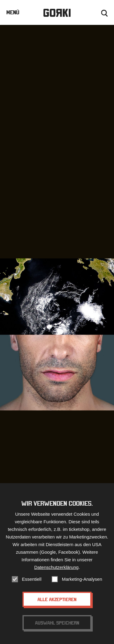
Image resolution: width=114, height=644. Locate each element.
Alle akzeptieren (57, 600)
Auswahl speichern (57, 624)
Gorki (57, 13)
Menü (13, 12)
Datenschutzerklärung (56, 568)
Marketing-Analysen (82, 580)
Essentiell (32, 580)
